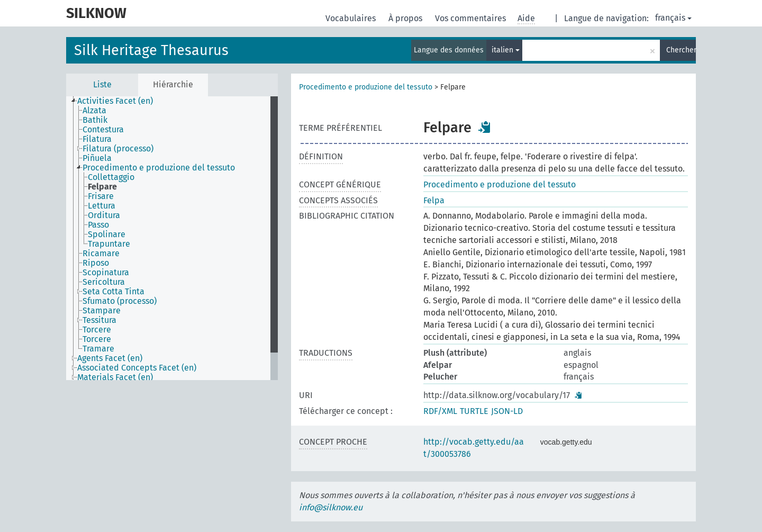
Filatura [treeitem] (97, 139)
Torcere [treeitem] (97, 330)
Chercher (681, 50)
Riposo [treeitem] (96, 263)
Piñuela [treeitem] (97, 158)
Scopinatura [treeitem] (106, 273)
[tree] (172, 238)
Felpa (434, 200)
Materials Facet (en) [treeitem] (115, 377)
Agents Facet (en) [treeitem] (110, 358)
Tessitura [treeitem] (99, 320)
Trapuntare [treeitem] (109, 244)
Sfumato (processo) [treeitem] (120, 301)
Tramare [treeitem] (98, 349)
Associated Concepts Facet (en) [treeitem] (137, 368)
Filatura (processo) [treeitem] (118, 149)
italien (506, 50)
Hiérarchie (173, 84)
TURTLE (474, 411)
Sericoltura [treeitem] (104, 282)
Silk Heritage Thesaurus (151, 50)
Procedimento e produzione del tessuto (366, 87)
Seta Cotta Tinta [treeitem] (114, 292)
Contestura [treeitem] (103, 130)
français (673, 18)
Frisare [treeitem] (101, 196)
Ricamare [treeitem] (101, 254)
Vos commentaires (471, 18)
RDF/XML (440, 411)
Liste (102, 84)
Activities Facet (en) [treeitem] (115, 101)
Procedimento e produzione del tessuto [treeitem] (159, 168)
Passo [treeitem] (98, 225)
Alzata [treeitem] (94, 111)
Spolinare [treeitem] (107, 235)
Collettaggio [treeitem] (111, 177)
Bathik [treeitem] (95, 120)
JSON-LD (507, 411)
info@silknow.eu (331, 507)
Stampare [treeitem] (102, 311)
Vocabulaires (352, 18)
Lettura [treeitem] (102, 206)
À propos (406, 18)
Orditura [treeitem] (104, 215)
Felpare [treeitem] (102, 187)
